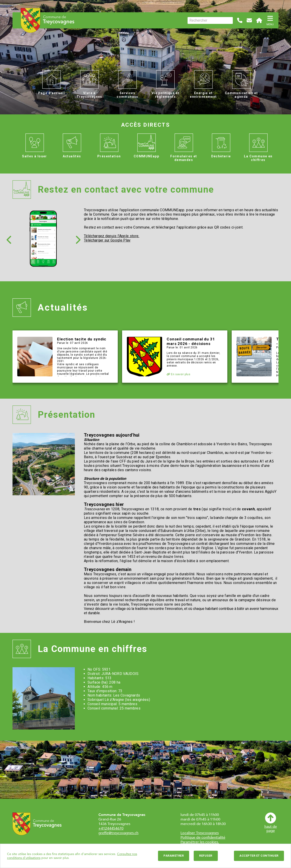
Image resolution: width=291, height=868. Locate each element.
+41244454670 (111, 828)
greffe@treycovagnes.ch (118, 833)
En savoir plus (179, 374)
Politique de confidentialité (203, 838)
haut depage (271, 823)
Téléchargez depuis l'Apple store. (112, 236)
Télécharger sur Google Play (107, 240)
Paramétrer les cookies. (200, 842)
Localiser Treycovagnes (200, 833)
